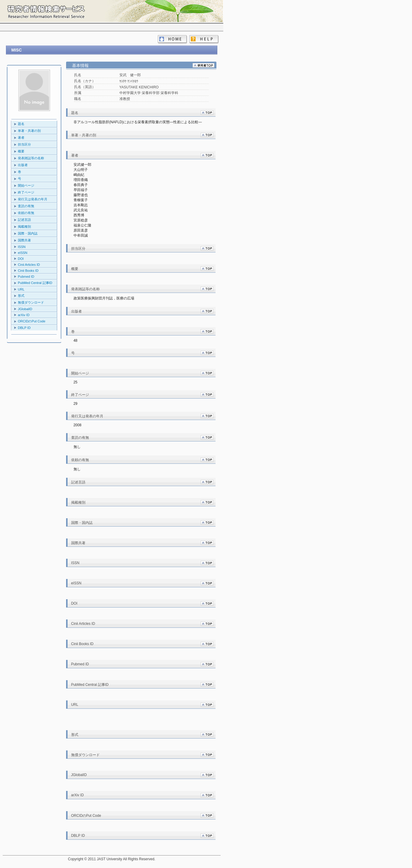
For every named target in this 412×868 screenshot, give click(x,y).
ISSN (22, 247)
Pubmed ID (26, 277)
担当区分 (24, 144)
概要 (21, 151)
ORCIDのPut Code (32, 321)
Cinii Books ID (28, 271)
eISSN (23, 253)
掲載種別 (24, 227)
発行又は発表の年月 (33, 199)
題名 (21, 124)
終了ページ (26, 192)
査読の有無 (26, 206)
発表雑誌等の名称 (31, 158)
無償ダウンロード (31, 302)
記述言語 (24, 220)
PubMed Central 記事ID (35, 283)
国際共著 (24, 240)
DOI (21, 259)
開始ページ (26, 185)
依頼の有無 (26, 213)
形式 (21, 296)
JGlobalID (25, 309)
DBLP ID (24, 328)
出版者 (23, 165)
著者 (21, 138)
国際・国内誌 (28, 233)
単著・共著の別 (29, 131)
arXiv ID (24, 315)
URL (21, 289)
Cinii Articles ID (29, 265)
